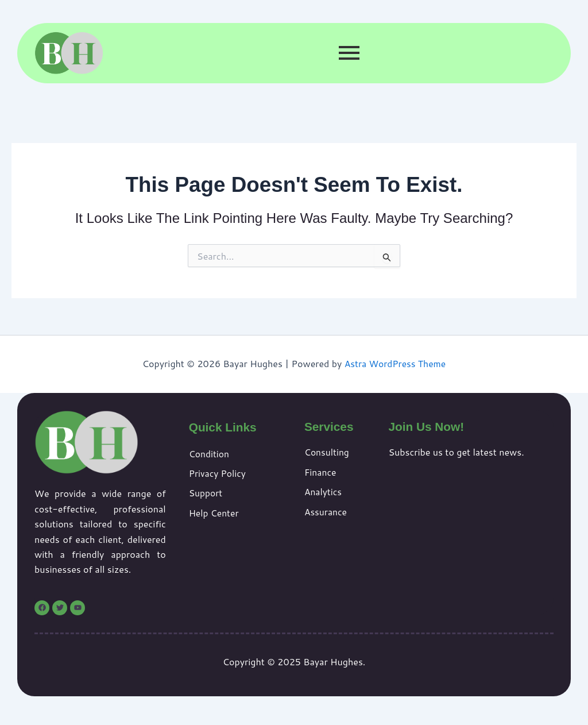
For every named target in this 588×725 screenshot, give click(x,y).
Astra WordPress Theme (395, 363)
